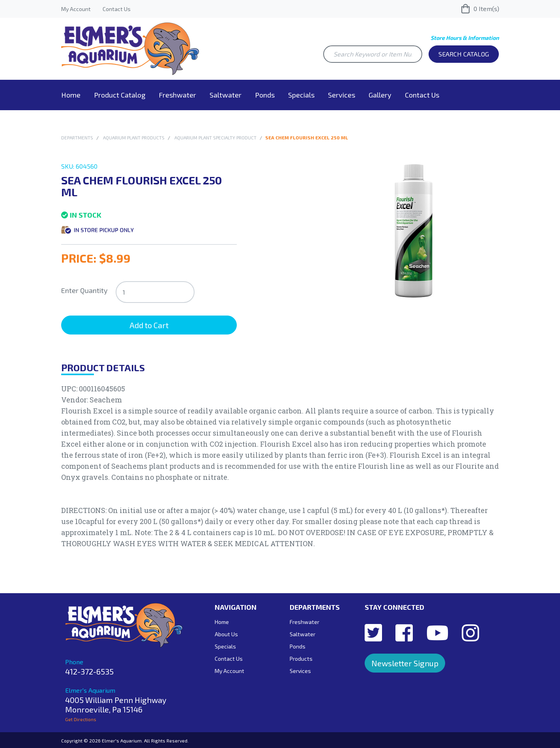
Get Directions (81, 719)
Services (342, 95)
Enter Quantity (84, 290)
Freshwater (177, 95)
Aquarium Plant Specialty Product (215, 137)
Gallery (380, 95)
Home (71, 95)
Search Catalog (464, 54)
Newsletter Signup (405, 663)
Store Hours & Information (465, 38)
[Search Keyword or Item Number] (373, 54)
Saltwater (226, 95)
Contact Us (117, 9)
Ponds (265, 95)
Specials (301, 95)
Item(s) (480, 9)
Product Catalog (120, 95)
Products (301, 659)
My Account (76, 9)
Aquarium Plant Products (134, 137)
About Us (226, 634)
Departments (77, 137)
